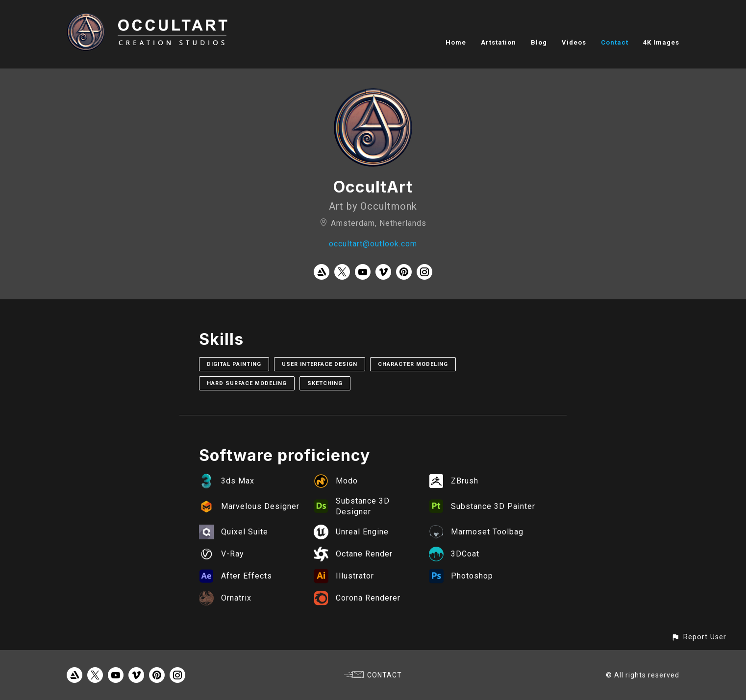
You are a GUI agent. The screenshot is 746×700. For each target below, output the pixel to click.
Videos (574, 42)
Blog (539, 42)
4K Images (661, 42)
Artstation (498, 42)
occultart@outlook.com (373, 244)
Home (456, 42)
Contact (615, 42)
